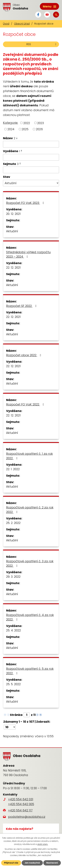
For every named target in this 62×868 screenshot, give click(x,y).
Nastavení (52, 863)
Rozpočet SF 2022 (22, 306)
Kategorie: (10, 123)
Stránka (16, 715)
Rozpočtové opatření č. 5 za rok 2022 (30, 671)
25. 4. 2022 (13, 630)
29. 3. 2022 (13, 577)
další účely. (43, 844)
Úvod (6, 24)
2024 (11, 129)
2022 (27, 123)
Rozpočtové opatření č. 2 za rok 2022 (30, 510)
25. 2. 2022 (13, 523)
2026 (39, 129)
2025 (25, 129)
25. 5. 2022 (13, 684)
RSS (42, 44)
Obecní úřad (22, 24)
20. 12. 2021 (13, 214)
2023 (41, 123)
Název (9, 138)
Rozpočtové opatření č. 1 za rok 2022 (29, 456)
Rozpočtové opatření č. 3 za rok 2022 (30, 563)
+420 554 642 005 (21, 804)
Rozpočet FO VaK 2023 (26, 203)
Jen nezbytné (32, 863)
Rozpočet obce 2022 (24, 355)
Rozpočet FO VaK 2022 (26, 404)
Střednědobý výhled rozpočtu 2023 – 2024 (28, 254)
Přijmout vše (11, 863)
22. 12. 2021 (13, 268)
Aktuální (12, 231)
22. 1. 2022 (13, 469)
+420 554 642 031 (21, 799)
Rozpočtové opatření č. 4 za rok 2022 (30, 617)
